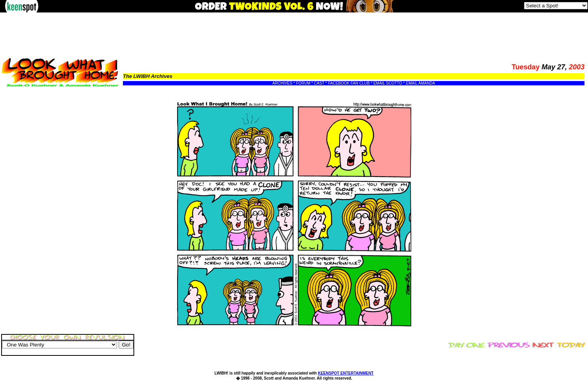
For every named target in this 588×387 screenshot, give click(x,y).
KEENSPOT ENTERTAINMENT (346, 373)
